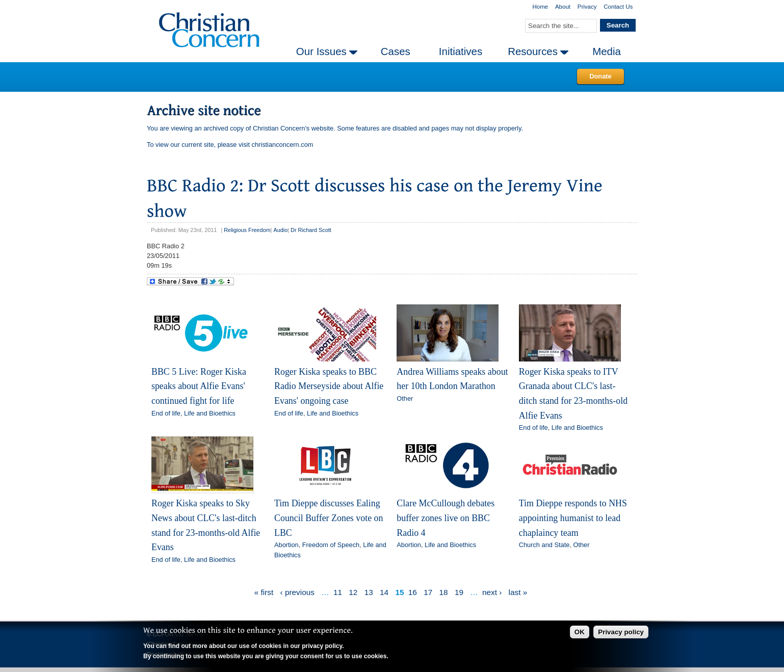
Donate (600, 76)
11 (338, 592)
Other (405, 398)
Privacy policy (621, 632)
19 (459, 592)
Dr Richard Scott (311, 230)
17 (428, 592)
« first (264, 592)
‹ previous (297, 592)
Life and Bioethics (210, 413)
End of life (166, 413)
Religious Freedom (247, 230)
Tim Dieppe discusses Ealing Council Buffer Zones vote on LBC (329, 518)
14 (384, 592)
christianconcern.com (283, 145)
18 (444, 592)
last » (518, 592)
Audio (280, 230)
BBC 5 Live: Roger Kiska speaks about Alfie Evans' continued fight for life (199, 386)
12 (353, 592)
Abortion (286, 545)
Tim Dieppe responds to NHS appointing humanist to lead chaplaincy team (573, 518)
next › (492, 592)
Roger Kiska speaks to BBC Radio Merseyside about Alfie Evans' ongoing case (329, 386)
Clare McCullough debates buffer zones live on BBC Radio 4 (446, 518)
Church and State (544, 545)
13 (369, 592)
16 (413, 592)
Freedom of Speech (331, 545)
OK (580, 632)
